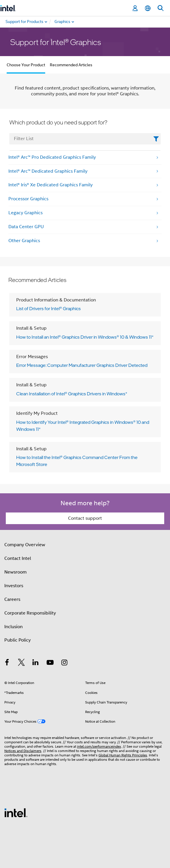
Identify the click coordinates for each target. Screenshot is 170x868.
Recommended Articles (71, 65)
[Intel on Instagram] (64, 663)
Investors (14, 586)
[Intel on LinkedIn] (36, 663)
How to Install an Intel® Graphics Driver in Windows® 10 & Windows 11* (85, 337)
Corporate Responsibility (30, 613)
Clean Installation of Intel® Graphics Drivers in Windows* (72, 394)
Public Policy (18, 640)
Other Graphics (24, 241)
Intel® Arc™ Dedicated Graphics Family (48, 171)
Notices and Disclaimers (23, 751)
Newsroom (15, 572)
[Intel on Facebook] (7, 663)
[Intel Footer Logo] (16, 812)
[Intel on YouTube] (50, 663)
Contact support (85, 518)
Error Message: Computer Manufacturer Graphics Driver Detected (82, 365)
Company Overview (25, 545)
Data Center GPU (26, 227)
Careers (12, 599)
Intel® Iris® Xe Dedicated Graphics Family (51, 185)
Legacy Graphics (25, 213)
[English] (148, 8)
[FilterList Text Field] (85, 139)
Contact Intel (18, 558)
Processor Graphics (28, 199)
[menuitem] (83, 22)
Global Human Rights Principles (123, 755)
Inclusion (13, 627)
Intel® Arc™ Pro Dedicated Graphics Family (52, 157)
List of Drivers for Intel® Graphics (49, 308)
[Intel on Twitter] (21, 663)
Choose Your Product (26, 65)
